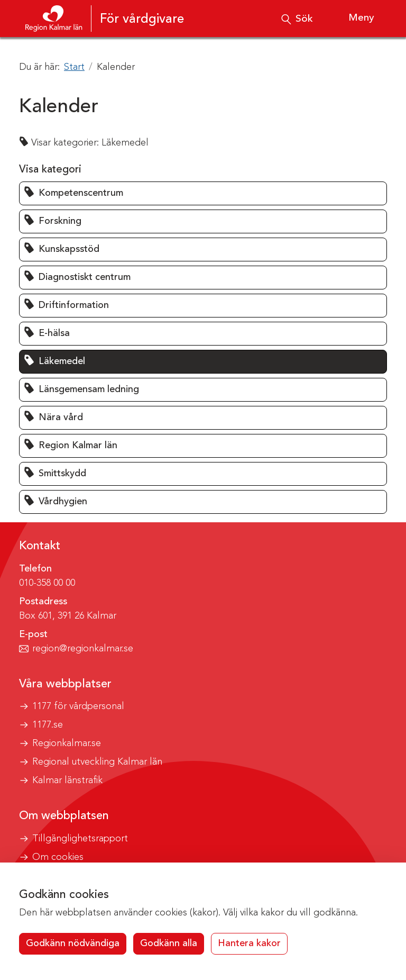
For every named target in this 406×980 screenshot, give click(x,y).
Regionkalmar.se (67, 743)
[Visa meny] (353, 19)
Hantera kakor (249, 943)
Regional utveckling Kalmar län (97, 762)
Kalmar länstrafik (67, 781)
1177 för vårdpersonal (78, 706)
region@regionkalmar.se (83, 649)
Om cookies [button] (58, 857)
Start (74, 67)
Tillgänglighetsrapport (80, 839)
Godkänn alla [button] (169, 943)
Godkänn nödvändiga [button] (73, 943)
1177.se (48, 725)
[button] (203, 193)
